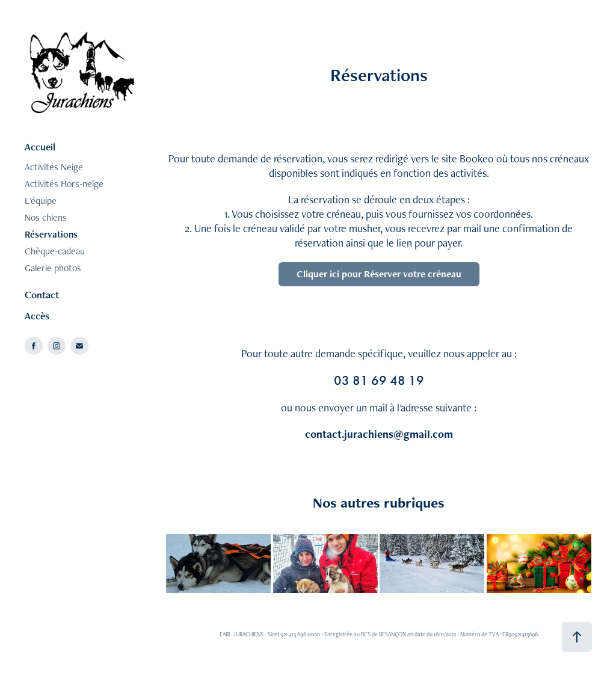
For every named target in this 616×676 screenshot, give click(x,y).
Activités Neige (54, 167)
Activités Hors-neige (64, 184)
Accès (37, 316)
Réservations (51, 234)
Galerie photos (53, 268)
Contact (42, 295)
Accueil (40, 147)
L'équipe (41, 201)
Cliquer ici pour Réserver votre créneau (379, 274)
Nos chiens (46, 217)
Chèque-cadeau (55, 251)
